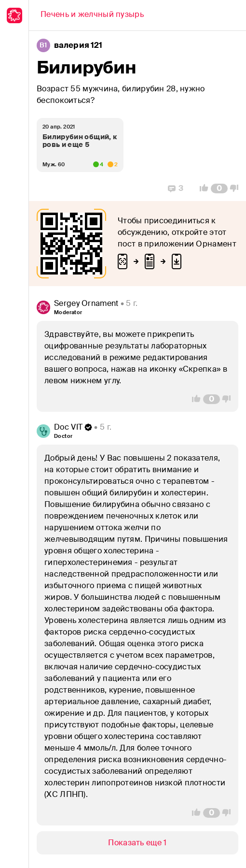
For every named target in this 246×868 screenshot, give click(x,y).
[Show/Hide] (137, 843)
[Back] (92, 15)
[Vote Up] (201, 188)
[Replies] (176, 188)
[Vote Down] (237, 188)
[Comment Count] (219, 188)
